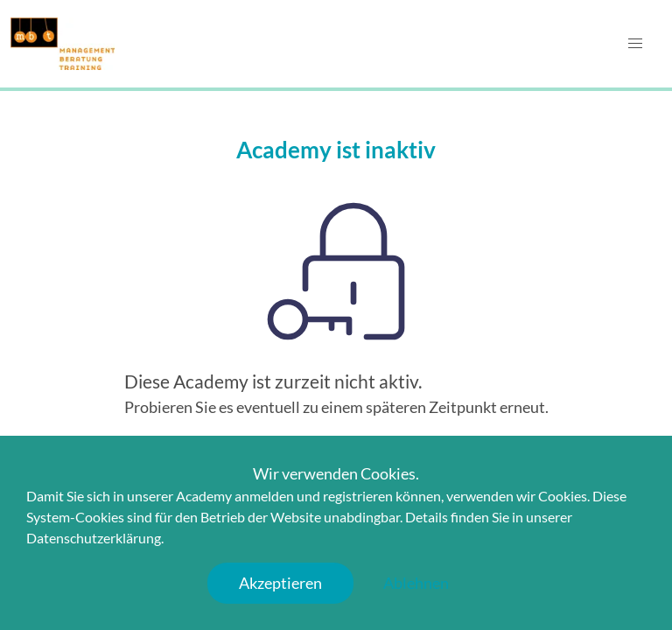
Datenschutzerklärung (94, 538)
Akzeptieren (280, 583)
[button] (635, 44)
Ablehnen (416, 583)
